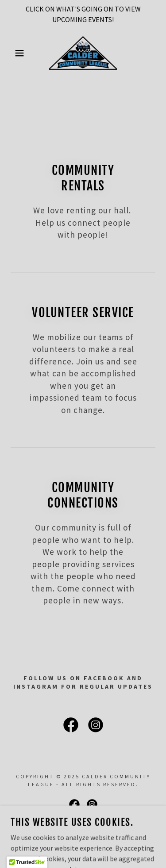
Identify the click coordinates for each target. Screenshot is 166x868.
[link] (83, 53)
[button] (13, 53)
